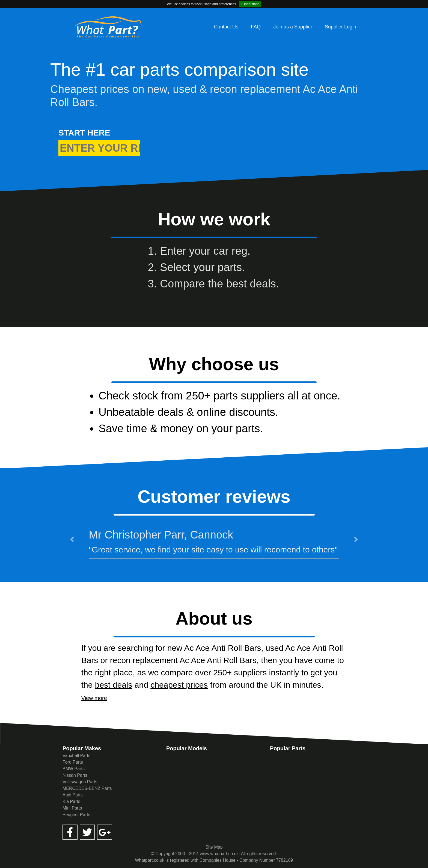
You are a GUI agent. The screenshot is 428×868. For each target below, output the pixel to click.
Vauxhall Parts (76, 756)
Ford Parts (73, 762)
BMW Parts (74, 769)
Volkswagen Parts (80, 782)
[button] (72, 539)
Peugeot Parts (76, 815)
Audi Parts (73, 795)
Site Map (214, 847)
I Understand (250, 4)
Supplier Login (341, 27)
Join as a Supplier (293, 27)
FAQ (256, 27)
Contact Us (226, 27)
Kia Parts (71, 801)
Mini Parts (72, 808)
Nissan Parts (75, 775)
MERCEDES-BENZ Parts (87, 788)
